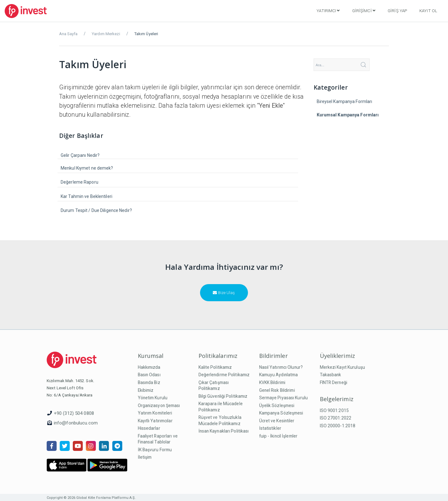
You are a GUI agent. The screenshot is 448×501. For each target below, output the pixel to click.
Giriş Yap (397, 11)
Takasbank (331, 375)
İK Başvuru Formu (155, 450)
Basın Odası (149, 375)
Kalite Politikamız (215, 367)
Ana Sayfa (68, 34)
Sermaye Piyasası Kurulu (284, 398)
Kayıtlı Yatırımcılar (155, 421)
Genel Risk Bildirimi (277, 390)
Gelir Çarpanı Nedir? (80, 155)
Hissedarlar (149, 428)
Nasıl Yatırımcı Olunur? (281, 367)
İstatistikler (270, 428)
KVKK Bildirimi (272, 382)
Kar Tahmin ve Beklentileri (86, 196)
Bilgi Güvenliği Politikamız (223, 396)
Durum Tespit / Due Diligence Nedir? (96, 210)
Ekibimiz (146, 390)
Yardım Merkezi (106, 34)
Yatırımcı (328, 11)
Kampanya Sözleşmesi (281, 413)
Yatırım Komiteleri (155, 413)
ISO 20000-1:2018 (338, 426)
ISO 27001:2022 (336, 418)
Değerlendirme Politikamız (224, 375)
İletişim (145, 457)
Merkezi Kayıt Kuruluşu (342, 367)
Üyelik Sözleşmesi (277, 405)
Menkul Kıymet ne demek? (87, 168)
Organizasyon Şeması (159, 405)
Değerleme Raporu (79, 182)
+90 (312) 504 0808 (74, 413)
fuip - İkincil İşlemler (278, 436)
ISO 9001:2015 (334, 410)
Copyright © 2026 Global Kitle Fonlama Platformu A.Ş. (91, 498)
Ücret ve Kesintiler (277, 421)
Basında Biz (149, 382)
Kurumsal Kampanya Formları (348, 115)
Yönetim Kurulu (153, 398)
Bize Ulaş (224, 293)
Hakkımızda (149, 367)
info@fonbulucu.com (76, 423)
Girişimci (364, 11)
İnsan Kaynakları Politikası (224, 431)
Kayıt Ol (428, 11)
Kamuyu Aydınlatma (279, 375)
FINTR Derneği (334, 382)
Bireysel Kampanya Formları (345, 101)
